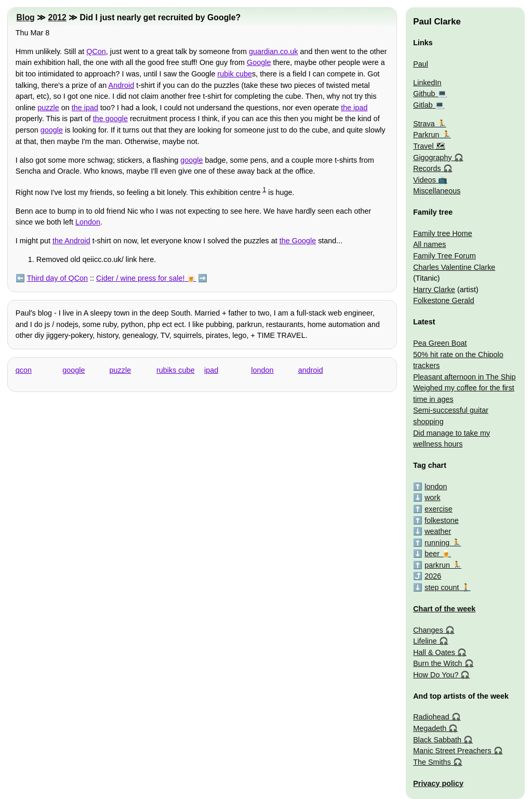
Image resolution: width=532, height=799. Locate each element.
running (437, 543)
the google (110, 119)
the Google (298, 241)
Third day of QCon (58, 278)
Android (122, 85)
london (262, 370)
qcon (24, 370)
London (88, 222)
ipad (211, 370)
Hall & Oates (434, 652)
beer (432, 554)
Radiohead (431, 717)
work (432, 497)
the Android (71, 241)
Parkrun (426, 135)
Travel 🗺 (429, 146)
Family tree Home (443, 233)
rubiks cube (176, 370)
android (311, 370)
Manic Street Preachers (452, 751)
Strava (424, 124)
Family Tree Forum (444, 256)
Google (259, 62)
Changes (428, 630)
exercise (438, 509)
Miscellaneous (437, 191)
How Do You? (436, 675)
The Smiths (432, 762)
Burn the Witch (437, 663)
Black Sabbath (437, 740)
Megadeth (430, 728)
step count (442, 587)
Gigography (432, 158)
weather (438, 531)
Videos (424, 180)
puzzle (48, 108)
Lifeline (425, 641)
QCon (96, 51)
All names (429, 244)
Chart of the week (444, 609)
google (52, 130)
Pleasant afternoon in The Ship (464, 377)
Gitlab (423, 105)
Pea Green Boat (440, 343)
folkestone (442, 520)
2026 (433, 576)
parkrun (437, 565)
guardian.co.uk (273, 51)
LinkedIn (427, 83)
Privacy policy (438, 783)
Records (427, 168)
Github (424, 94)
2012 (57, 17)
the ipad (85, 108)
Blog (26, 17)
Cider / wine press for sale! (140, 278)
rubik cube (235, 74)
